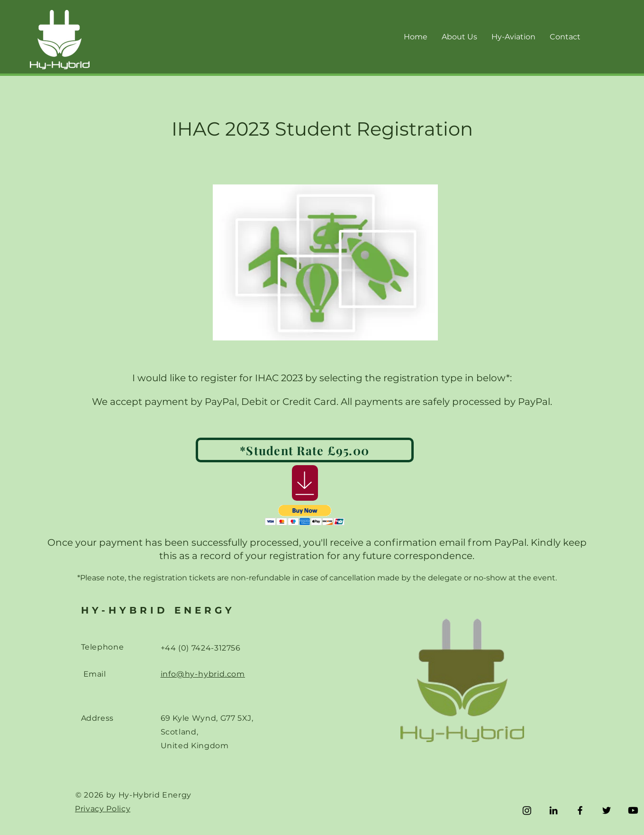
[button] (305, 515)
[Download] (305, 483)
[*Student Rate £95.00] (305, 450)
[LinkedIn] (553, 810)
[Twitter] (607, 810)
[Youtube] (633, 810)
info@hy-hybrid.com (203, 674)
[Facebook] (580, 810)
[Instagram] (527, 810)
